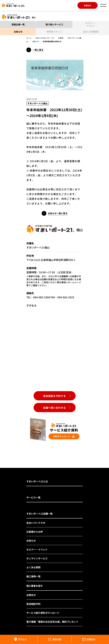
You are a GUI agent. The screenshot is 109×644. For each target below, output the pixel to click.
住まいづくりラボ (36, 523)
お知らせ (18, 32)
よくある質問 (33, 567)
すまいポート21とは (37, 481)
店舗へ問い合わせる (55, 408)
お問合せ (88, 5)
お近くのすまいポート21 (45, 38)
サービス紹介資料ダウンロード (43, 613)
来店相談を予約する (55, 396)
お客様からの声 (35, 532)
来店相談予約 (33, 604)
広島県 (61, 38)
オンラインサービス (37, 558)
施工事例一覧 (33, 576)
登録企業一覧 (18, 24)
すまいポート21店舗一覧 (39, 514)
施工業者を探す (35, 586)
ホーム (29, 38)
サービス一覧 (33, 497)
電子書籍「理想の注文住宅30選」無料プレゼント (52, 622)
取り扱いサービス (54, 24)
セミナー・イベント (37, 549)
